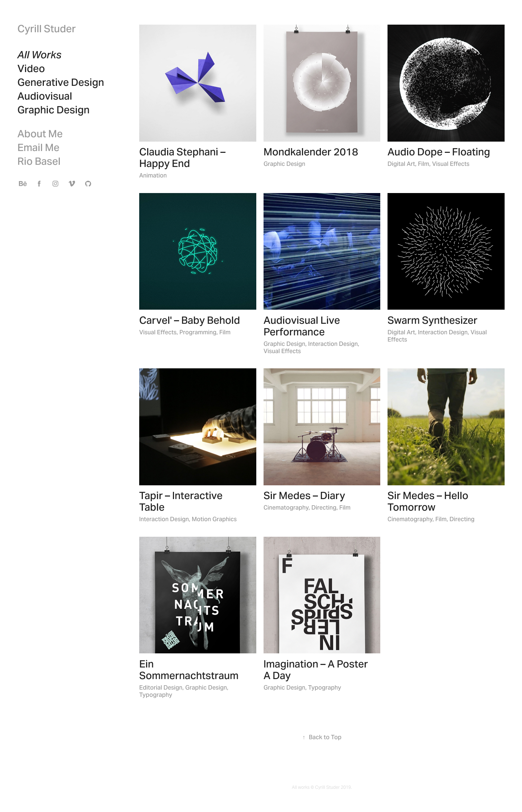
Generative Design (61, 82)
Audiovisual (45, 96)
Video (31, 68)
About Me (40, 134)
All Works (40, 55)
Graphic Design (53, 110)
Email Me (38, 147)
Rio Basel (39, 161)
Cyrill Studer (47, 29)
